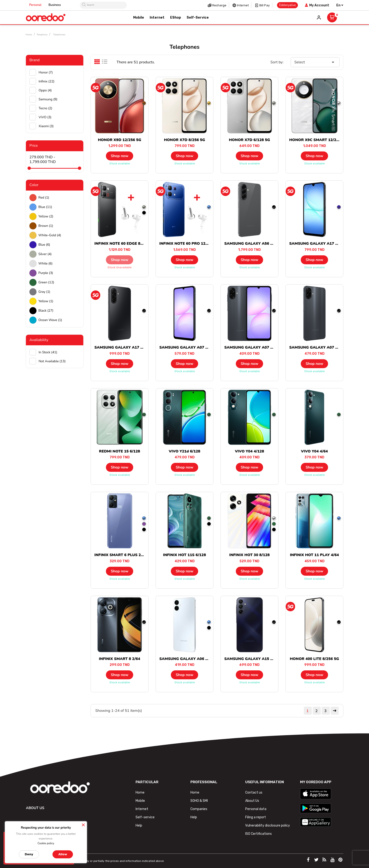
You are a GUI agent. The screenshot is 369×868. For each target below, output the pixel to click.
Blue (45, 207)
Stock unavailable (120, 267)
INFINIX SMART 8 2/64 (119, 659)
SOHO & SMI (199, 801)
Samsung (48, 99)
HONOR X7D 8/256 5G (184, 140)
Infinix (46, 81)
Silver (45, 254)
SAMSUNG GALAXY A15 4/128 (252, 659)
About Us (252, 801)
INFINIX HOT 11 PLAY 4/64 (314, 555)
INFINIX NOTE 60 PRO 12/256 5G (189, 244)
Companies (199, 809)
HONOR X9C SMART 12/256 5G (318, 140)
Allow (63, 854)
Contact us (254, 793)
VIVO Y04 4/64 (314, 451)
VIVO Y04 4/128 (249, 451)
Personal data (256, 809)
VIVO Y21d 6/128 (184, 451)
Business (55, 5)
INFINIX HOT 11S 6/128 (184, 555)
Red (44, 198)
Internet (243, 5)
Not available (52, 361)
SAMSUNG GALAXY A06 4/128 (187, 659)
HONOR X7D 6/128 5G (249, 140)
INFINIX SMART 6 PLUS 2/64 (120, 555)
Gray (44, 292)
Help (139, 825)
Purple (46, 273)
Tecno (45, 108)
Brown (46, 226)
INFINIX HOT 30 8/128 (249, 555)
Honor (46, 72)
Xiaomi (46, 126)
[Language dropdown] (340, 5)
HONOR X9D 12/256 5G (120, 140)
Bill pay (265, 5)
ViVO (45, 117)
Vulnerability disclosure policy (268, 825)
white (45, 263)
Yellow (46, 216)
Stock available (120, 163)
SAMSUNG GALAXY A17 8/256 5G (126, 347)
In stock (48, 352)
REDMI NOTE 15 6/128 (120, 451)
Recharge (219, 5)
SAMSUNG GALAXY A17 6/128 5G (320, 244)
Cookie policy (46, 843)
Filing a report (256, 817)
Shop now (120, 156)
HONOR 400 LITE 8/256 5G (315, 659)
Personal (35, 5)
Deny (29, 854)
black (46, 311)
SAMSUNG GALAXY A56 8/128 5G (255, 244)
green (46, 282)
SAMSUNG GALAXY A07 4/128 (317, 347)
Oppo (45, 90)
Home (140, 793)
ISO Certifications (259, 834)
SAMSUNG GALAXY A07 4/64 (251, 347)
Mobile (140, 801)
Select (315, 62)
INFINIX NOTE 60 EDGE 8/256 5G (124, 244)
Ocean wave (50, 320)
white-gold (50, 235)
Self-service (145, 817)
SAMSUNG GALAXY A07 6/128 (187, 347)
